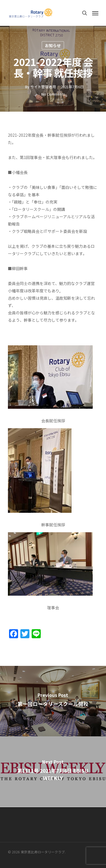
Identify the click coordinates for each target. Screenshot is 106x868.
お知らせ (53, 45)
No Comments (53, 94)
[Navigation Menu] (95, 13)
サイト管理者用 (43, 87)
